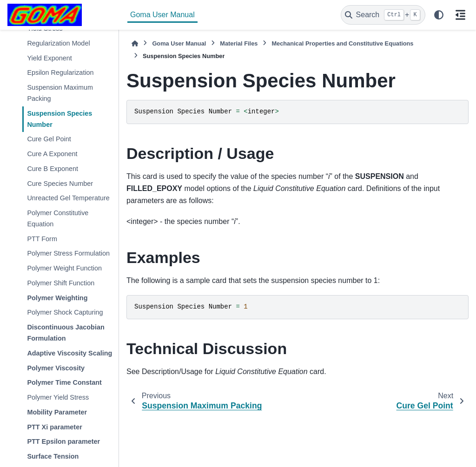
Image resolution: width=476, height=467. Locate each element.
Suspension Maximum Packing (60, 93)
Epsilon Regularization (60, 72)
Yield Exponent (49, 58)
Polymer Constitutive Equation (58, 218)
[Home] (135, 43)
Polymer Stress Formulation (68, 253)
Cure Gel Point (49, 139)
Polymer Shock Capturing (65, 312)
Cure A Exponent (52, 154)
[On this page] (460, 15)
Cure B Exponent (53, 169)
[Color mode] (439, 15)
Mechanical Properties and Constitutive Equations (342, 43)
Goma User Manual (162, 15)
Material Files (239, 43)
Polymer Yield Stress (58, 397)
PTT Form (42, 239)
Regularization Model (58, 43)
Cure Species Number (60, 184)
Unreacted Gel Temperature (68, 198)
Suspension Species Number (59, 119)
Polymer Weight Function (64, 268)
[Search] (383, 15)
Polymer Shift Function (61, 283)
